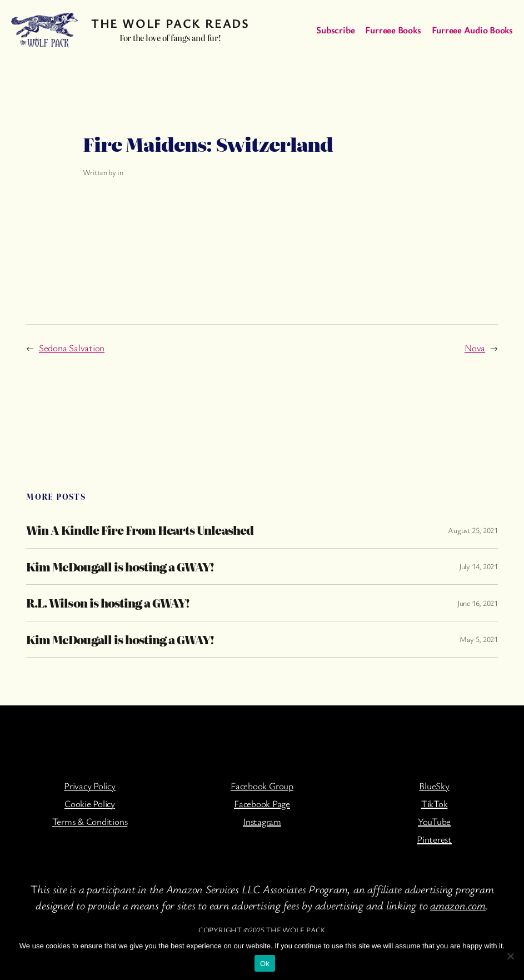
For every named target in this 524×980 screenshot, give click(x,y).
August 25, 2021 (473, 530)
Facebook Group (262, 786)
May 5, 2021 (478, 639)
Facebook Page (262, 804)
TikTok (435, 804)
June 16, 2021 (478, 603)
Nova (475, 348)
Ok (265, 964)
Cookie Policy (90, 804)
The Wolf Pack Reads (170, 23)
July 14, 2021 (478, 566)
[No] (510, 956)
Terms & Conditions (90, 821)
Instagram (262, 821)
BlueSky (434, 786)
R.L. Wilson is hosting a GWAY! (108, 603)
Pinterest (434, 839)
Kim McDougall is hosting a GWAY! (120, 567)
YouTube (434, 821)
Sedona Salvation (72, 348)
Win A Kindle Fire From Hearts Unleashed (140, 530)
